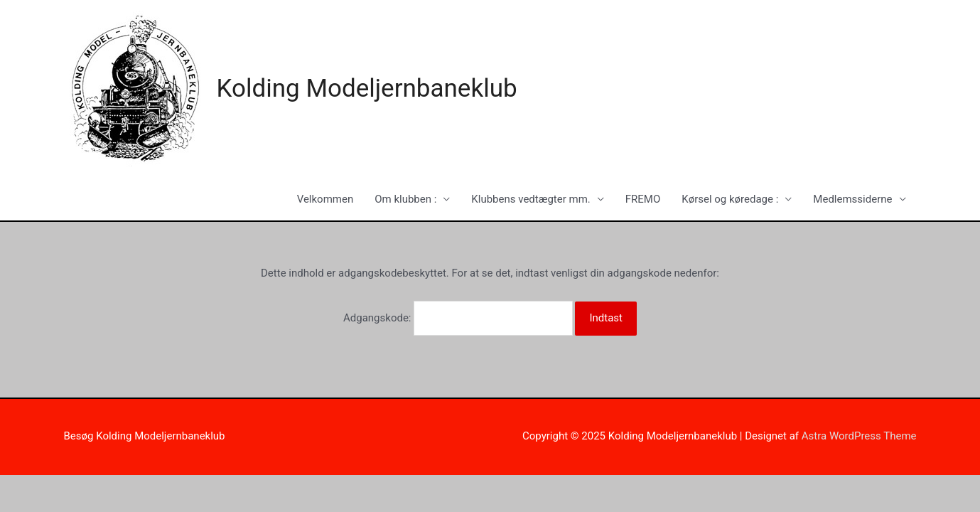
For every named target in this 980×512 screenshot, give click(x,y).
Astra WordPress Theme (859, 436)
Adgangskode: (458, 318)
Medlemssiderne (852, 199)
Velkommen (325, 199)
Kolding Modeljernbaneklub (367, 89)
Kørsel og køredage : (730, 199)
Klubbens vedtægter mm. (531, 199)
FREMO (643, 199)
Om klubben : (405, 199)
